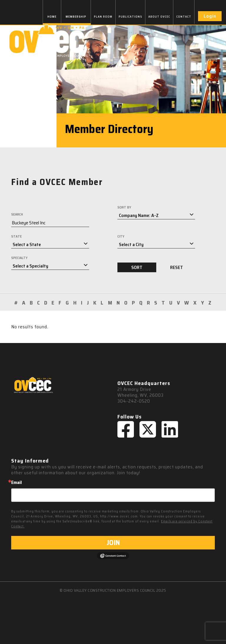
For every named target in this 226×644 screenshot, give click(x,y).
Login (210, 16)
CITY (121, 236)
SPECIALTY (19, 258)
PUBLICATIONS (130, 17)
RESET (177, 267)
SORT (137, 267)
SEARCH (17, 214)
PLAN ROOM (103, 17)
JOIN (113, 543)
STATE (16, 236)
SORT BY (124, 207)
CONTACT (184, 17)
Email (16, 482)
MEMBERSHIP (76, 17)
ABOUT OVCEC (159, 17)
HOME (52, 17)
